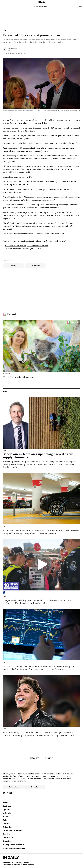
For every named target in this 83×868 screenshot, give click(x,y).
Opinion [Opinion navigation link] (6, 809)
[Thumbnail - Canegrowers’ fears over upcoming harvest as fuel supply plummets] (42, 433)
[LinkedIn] (11, 793)
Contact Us (8, 838)
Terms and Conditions (13, 831)
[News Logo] (42, 6)
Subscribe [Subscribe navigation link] (7, 827)
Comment (36, 266)
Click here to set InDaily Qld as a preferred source (26, 246)
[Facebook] (4, 793)
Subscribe (13, 787)
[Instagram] (7, 793)
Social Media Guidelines (14, 848)
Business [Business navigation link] (7, 806)
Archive (6, 834)
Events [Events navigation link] (6, 817)
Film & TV (7, 261)
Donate (35, 787)
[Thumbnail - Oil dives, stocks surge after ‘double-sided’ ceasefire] (42, 640)
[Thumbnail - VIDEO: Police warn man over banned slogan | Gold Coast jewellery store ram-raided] (42, 572)
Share (13, 266)
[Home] (42, 2)
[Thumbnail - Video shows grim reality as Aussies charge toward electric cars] (42, 504)
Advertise (7, 841)
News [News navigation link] (5, 802)
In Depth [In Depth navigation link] (7, 813)
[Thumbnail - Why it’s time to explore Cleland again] (42, 349)
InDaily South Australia (13, 845)
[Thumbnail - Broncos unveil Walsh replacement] (42, 706)
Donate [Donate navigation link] (6, 824)
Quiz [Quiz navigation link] (5, 820)
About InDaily (24, 863)
